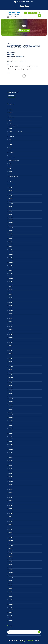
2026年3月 (11, 193)
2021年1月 (11, 257)
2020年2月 (11, 273)
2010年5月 (11, 463)
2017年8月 (11, 345)
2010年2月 (11, 471)
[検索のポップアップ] (26, 13)
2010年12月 (11, 444)
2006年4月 (11, 594)
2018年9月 (11, 313)
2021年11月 (11, 255)
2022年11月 (11, 225)
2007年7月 (11, 554)
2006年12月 (11, 572)
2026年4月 (11, 190)
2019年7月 (11, 289)
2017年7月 (11, 348)
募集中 (10, 163)
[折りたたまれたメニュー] (39, 16)
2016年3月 (11, 372)
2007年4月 (11, 562)
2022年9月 (11, 231)
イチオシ (10, 121)
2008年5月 (11, 527)
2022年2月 (11, 247)
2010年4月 (11, 466)
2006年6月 (11, 589)
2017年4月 (11, 356)
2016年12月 (11, 367)
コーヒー (10, 129)
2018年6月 (11, 319)
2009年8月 (11, 487)
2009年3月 (11, 500)
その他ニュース (11, 142)
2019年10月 (11, 284)
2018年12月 (11, 305)
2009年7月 (11, 490)
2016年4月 (11, 369)
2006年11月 (11, 575)
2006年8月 (11, 583)
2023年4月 (11, 212)
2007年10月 (11, 546)
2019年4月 (11, 297)
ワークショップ (11, 158)
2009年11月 (11, 479)
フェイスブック (11, 153)
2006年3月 (11, 597)
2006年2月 (11, 599)
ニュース (10, 147)
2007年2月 (11, 567)
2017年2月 (11, 361)
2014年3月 (11, 393)
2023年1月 (11, 220)
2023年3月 (11, 214)
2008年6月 (11, 524)
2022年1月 (11, 249)
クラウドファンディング (13, 126)
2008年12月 (11, 508)
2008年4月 (11, 530)
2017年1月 (11, 364)
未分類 (10, 169)
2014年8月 (11, 388)
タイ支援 (10, 145)
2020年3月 (11, 271)
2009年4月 (11, 498)
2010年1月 (11, 474)
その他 (10, 139)
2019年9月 (11, 287)
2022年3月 (11, 244)
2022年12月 (11, 222)
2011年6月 (11, 431)
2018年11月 (11, 308)
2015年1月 (11, 385)
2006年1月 (11, 602)
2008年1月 (11, 538)
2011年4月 (11, 436)
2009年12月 (11, 476)
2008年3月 (11, 532)
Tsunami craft (30, 640)
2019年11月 (11, 281)
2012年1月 (11, 412)
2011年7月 (11, 428)
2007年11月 (11, 543)
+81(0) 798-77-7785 (12, 97)
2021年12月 (11, 252)
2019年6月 (11, 292)
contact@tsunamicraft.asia (25, 2)
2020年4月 (11, 268)
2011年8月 (11, 426)
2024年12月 (11, 204)
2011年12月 (11, 415)
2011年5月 (11, 434)
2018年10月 (11, 311)
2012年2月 (11, 410)
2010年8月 (11, 455)
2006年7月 (11, 586)
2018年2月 (11, 329)
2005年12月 (11, 605)
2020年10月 (11, 263)
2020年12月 (11, 260)
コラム (10, 134)
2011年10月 (11, 420)
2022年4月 (11, 241)
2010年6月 (11, 460)
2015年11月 (11, 377)
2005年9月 (11, 613)
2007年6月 (11, 556)
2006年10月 (11, 578)
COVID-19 (10, 113)
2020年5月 (11, 265)
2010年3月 (11, 468)
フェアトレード (11, 150)
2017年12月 (11, 335)
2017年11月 (11, 337)
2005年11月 (11, 607)
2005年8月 (11, 615)
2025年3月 (11, 201)
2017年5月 (11, 353)
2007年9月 (11, 548)
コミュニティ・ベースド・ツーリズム (15, 131)
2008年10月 (11, 514)
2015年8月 (11, 380)
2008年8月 (11, 519)
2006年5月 (11, 591)
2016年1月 (11, 375)
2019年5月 (11, 295)
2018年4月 (11, 324)
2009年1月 (11, 506)
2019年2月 (11, 300)
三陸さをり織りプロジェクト (14, 161)
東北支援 (10, 171)
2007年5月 (11, 559)
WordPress (25, 642)
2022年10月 (11, 228)
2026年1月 (11, 196)
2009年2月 (11, 503)
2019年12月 (11, 279)
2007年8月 (11, 551)
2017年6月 (11, 351)
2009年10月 (11, 482)
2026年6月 (11, 188)
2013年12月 (11, 399)
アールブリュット (12, 118)
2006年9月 (11, 580)
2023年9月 (11, 209)
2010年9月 (11, 452)
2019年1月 (11, 303)
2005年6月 (11, 621)
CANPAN (10, 110)
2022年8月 (11, 233)
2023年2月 (11, 217)
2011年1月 (11, 442)
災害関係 (10, 174)
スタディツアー (11, 137)
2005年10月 (11, 610)
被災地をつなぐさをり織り (13, 177)
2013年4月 (11, 404)
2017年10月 (11, 340)
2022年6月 (11, 236)
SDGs (10, 115)
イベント (10, 123)
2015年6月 (11, 383)
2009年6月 (11, 492)
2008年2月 (11, 535)
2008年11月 (11, 511)
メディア (10, 155)
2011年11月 (11, 418)
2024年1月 (11, 206)
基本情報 (10, 166)
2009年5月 (11, 495)
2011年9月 (11, 423)
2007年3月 (11, 564)
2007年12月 (11, 540)
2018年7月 (11, 316)
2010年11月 (11, 447)
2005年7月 (11, 618)
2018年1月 (11, 332)
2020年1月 (11, 276)
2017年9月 (11, 343)
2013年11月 (11, 401)
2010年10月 (11, 450)
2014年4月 (11, 391)
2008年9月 (11, 516)
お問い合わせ (34, 13)
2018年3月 (11, 327)
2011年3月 (11, 439)
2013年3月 (11, 407)
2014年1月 (11, 396)
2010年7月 (11, 458)
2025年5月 (11, 198)
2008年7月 (11, 522)
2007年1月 (11, 570)
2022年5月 (11, 239)
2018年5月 (11, 321)
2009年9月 (11, 484)
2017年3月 (11, 359)
